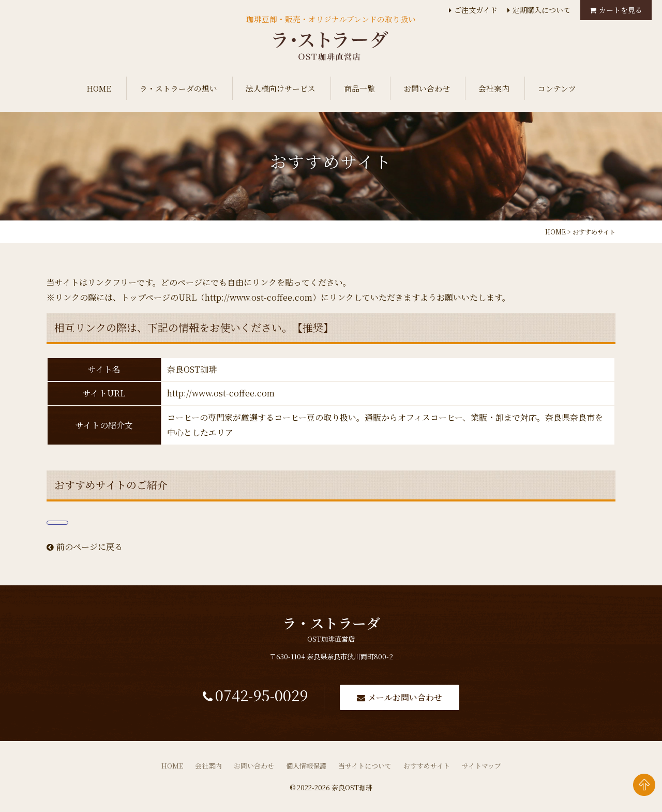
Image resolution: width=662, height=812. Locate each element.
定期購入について (541, 10)
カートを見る (621, 10)
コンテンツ (557, 88)
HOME (99, 88)
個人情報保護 (306, 769)
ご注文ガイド (476, 10)
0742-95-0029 (259, 698)
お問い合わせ (427, 88)
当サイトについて (365, 769)
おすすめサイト (427, 769)
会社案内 (494, 88)
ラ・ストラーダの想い (178, 88)
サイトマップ (482, 769)
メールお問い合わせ (411, 699)
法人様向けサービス (281, 88)
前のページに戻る (85, 547)
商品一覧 (359, 88)
